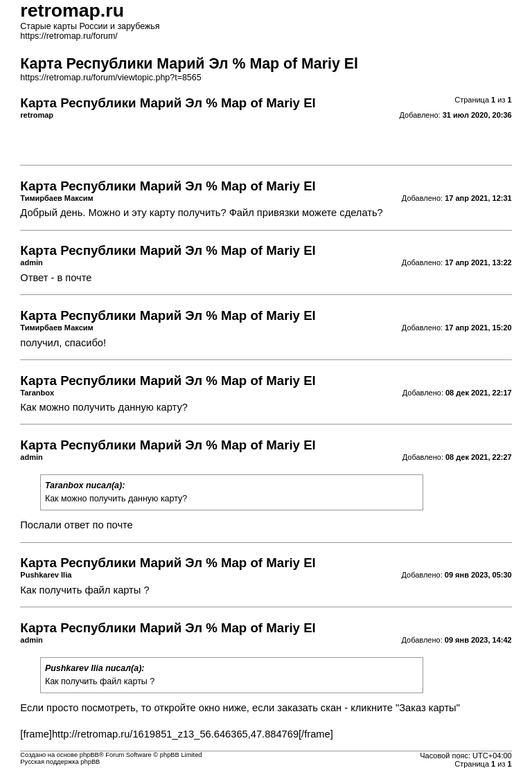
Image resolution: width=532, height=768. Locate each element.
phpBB (89, 755)
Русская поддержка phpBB (60, 762)
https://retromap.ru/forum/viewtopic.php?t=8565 (110, 78)
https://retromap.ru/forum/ (69, 36)
